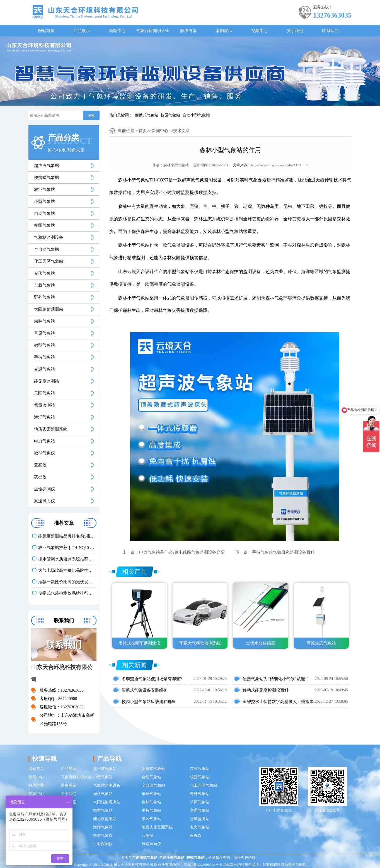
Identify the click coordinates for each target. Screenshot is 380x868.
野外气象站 (44, 297)
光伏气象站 (44, 273)
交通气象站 (44, 369)
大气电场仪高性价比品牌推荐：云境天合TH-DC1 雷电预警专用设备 (67, 570)
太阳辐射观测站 (49, 309)
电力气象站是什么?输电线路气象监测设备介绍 (182, 552)
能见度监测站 (47, 381)
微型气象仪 (44, 453)
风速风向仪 (44, 501)
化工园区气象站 (49, 261)
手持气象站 (44, 357)
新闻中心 (117, 31)
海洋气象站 (44, 417)
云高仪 (40, 465)
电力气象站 (44, 441)
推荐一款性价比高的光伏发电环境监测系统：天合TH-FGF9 (67, 582)
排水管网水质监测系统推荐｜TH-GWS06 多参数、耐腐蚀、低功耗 (67, 559)
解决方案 (188, 31)
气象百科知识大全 (153, 31)
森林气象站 (44, 321)
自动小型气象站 (196, 115)
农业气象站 (44, 189)
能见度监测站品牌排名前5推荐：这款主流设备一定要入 (67, 536)
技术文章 (181, 131)
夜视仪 (40, 477)
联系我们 (330, 31)
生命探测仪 (44, 489)
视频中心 (260, 31)
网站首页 (46, 31)
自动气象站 (44, 213)
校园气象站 (170, 115)
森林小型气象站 (176, 165)
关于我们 (295, 31)
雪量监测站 (44, 405)
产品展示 (82, 31)
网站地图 (69, 802)
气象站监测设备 (49, 237)
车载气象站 (44, 285)
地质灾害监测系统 (51, 429)
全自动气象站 (47, 249)
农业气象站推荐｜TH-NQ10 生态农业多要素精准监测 (67, 548)
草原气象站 (44, 333)
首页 (143, 131)
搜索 (91, 116)
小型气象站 (44, 201)
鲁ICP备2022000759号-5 (203, 865)
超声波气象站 (47, 166)
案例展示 (224, 31)
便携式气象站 (147, 115)
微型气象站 (44, 345)
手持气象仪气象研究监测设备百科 (283, 552)
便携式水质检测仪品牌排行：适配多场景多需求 (67, 593)
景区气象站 (44, 393)
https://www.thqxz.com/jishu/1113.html (280, 165)
